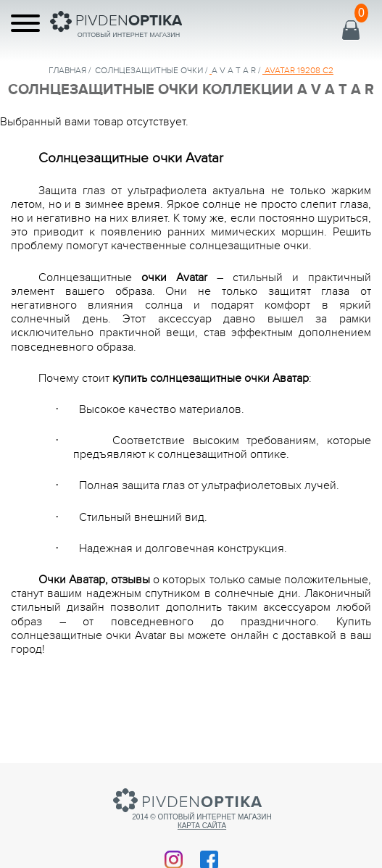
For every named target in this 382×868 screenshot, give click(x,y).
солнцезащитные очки (149, 70)
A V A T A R (234, 70)
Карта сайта (202, 826)
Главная (67, 70)
